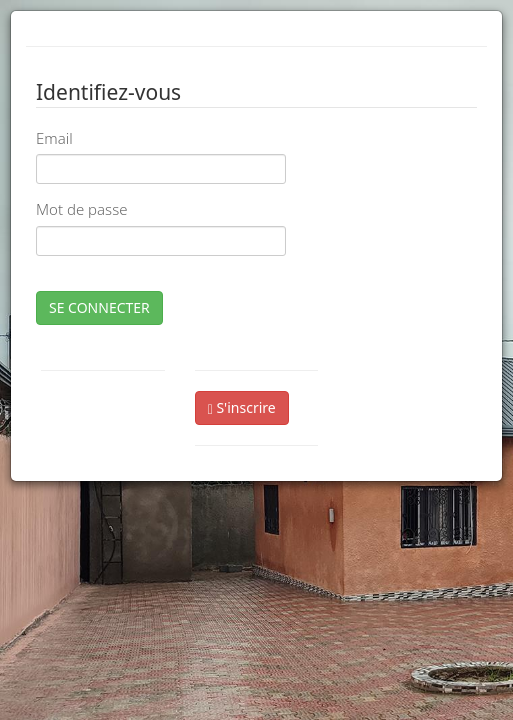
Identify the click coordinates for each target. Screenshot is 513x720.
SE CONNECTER (99, 307)
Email (54, 138)
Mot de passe (81, 209)
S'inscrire (242, 407)
